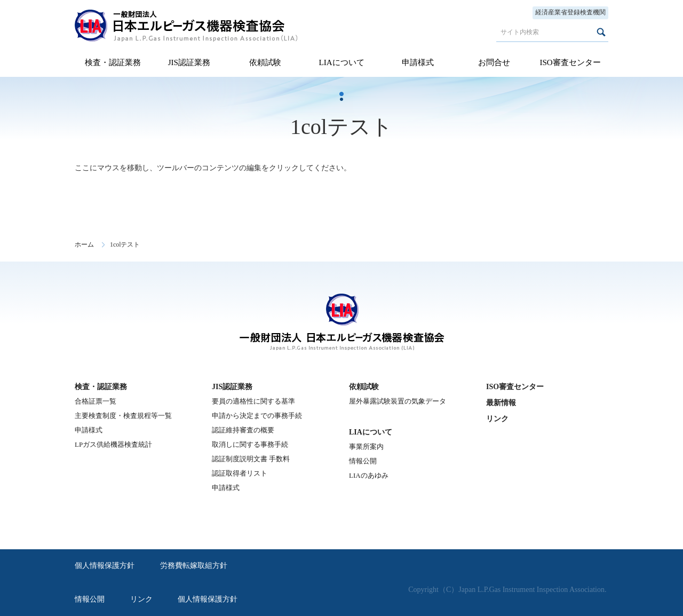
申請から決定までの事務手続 (257, 416)
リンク (497, 419)
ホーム (84, 244)
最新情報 (501, 403)
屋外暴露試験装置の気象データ (398, 401)
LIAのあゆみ (369, 475)
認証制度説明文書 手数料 (251, 459)
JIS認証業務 (189, 62)
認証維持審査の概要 (243, 430)
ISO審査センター (570, 62)
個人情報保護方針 (105, 566)
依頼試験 (265, 62)
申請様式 (418, 62)
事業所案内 (366, 447)
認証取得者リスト (240, 473)
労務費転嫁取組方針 (194, 566)
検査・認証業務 (113, 62)
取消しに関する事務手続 (250, 444)
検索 (601, 32)
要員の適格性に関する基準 (253, 401)
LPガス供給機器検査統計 (113, 444)
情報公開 (363, 461)
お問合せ (494, 62)
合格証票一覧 (96, 401)
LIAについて (341, 62)
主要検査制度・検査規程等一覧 (123, 416)
